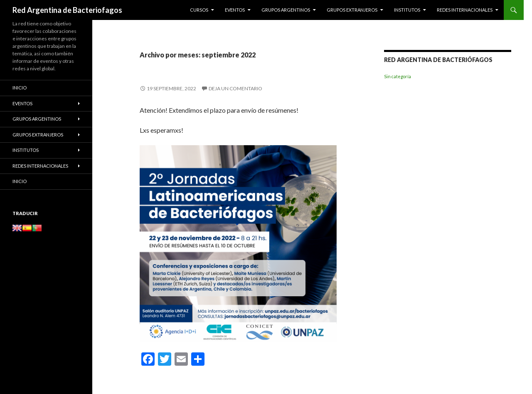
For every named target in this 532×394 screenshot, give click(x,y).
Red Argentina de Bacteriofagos (67, 10)
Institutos (407, 10)
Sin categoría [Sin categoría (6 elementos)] (398, 76)
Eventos (235, 10)
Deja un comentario (235, 88)
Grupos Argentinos (286, 10)
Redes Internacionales (465, 10)
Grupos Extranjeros (352, 10)
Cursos (199, 10)
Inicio (20, 88)
